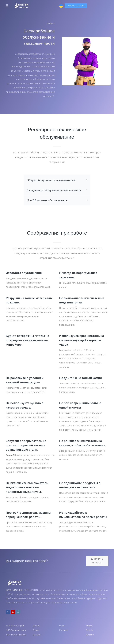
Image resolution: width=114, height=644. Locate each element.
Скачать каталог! (97, 560)
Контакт (64, 630)
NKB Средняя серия (16, 630)
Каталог (37, 635)
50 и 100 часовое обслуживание (48, 201)
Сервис (36, 630)
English (90, 630)
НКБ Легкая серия (15, 625)
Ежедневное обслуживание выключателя (56, 190)
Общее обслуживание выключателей (53, 180)
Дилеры (37, 625)
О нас (62, 625)
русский (90, 635)
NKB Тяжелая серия (16, 635)
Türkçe (89, 625)
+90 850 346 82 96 (77, 6)
